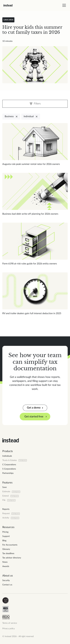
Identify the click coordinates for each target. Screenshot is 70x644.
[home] (8, 5)
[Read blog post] (35, 65)
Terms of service (10, 623)
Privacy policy (9, 629)
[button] (64, 5)
